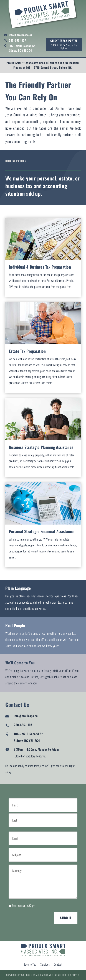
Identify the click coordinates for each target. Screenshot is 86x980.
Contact (58, 965)
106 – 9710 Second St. (22, 46)
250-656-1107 (17, 40)
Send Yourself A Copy (23, 905)
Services (45, 965)
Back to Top (30, 965)
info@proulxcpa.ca (21, 35)
